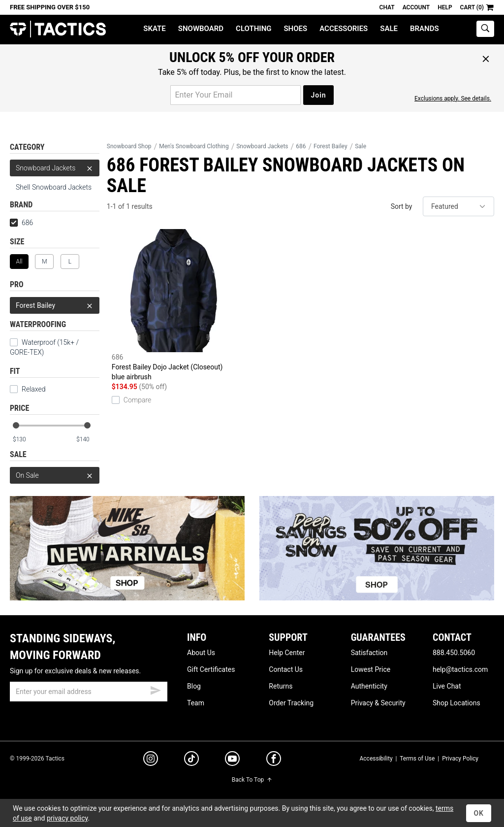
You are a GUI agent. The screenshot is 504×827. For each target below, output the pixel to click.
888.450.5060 (454, 653)
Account (416, 7)
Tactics (58, 29)
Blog (194, 686)
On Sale (55, 475)
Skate (154, 29)
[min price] (24, 440)
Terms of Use (417, 759)
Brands (425, 29)
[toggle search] (485, 29)
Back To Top (252, 780)
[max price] (88, 440)
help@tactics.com (460, 669)
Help (445, 7)
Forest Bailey (55, 305)
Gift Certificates (211, 669)
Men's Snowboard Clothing (194, 146)
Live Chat (447, 686)
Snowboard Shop (129, 146)
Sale (389, 29)
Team (196, 703)
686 (21, 223)
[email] (89, 692)
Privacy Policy (460, 759)
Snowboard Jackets (55, 168)
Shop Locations (457, 703)
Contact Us (286, 669)
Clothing (253, 29)
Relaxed (28, 389)
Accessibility (376, 759)
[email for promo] (236, 95)
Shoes (295, 29)
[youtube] (232, 761)
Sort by (402, 206)
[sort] (458, 206)
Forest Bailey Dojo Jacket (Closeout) (174, 305)
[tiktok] (191, 760)
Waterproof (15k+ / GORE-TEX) (44, 347)
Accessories (344, 29)
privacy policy (67, 818)
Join (318, 95)
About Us (201, 653)
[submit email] (156, 689)
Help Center (287, 653)
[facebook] (274, 761)
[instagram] (151, 760)
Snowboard (201, 29)
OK (479, 813)
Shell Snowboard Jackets (54, 187)
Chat (387, 7)
